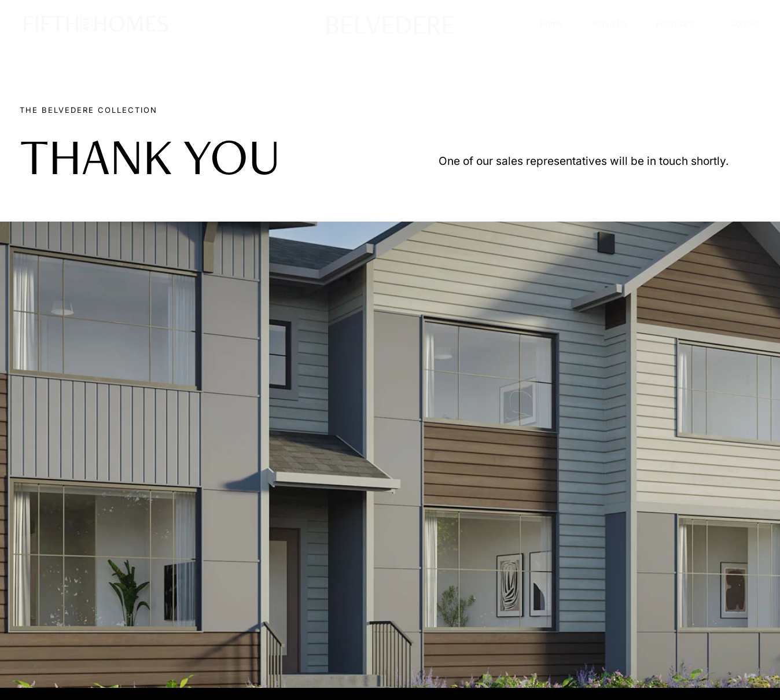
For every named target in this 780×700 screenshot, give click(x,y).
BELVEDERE (390, 23)
